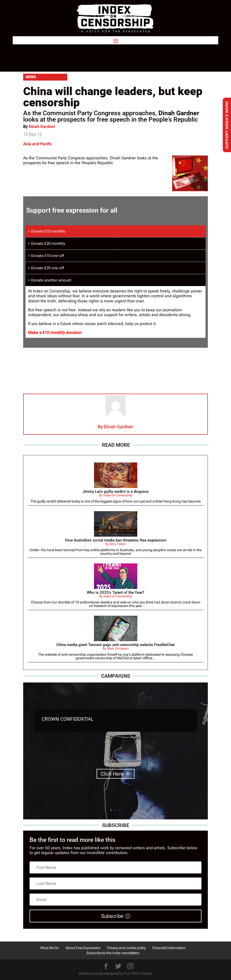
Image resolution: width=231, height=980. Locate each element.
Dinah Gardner (42, 127)
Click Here (112, 778)
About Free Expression (83, 948)
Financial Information (169, 948)
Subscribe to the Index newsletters (113, 953)
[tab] (116, 231)
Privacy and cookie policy (126, 948)
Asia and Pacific (38, 144)
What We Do (49, 948)
